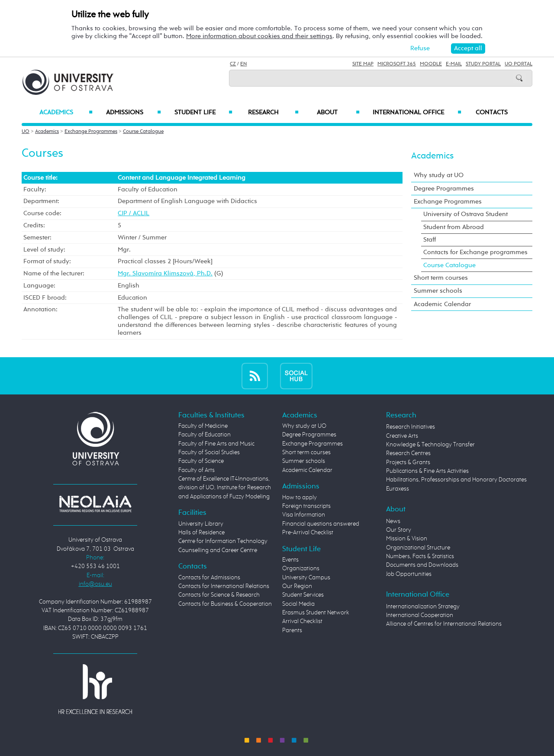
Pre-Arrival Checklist (308, 533)
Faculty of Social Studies (209, 452)
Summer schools (438, 291)
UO (26, 132)
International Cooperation (420, 615)
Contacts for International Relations (224, 586)
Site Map (363, 64)
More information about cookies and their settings (259, 36)
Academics (66, 113)
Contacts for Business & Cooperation (225, 604)
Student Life (203, 113)
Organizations (301, 569)
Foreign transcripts (306, 506)
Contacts (492, 113)
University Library (201, 524)
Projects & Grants (408, 462)
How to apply (300, 498)
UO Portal (519, 64)
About (338, 113)
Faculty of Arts (196, 470)
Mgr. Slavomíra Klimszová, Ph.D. (165, 273)
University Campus (306, 578)
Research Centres (408, 453)
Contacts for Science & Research (219, 595)
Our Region (297, 586)
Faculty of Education (205, 435)
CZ (233, 64)
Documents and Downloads (422, 565)
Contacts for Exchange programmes (475, 252)
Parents (292, 630)
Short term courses (441, 278)
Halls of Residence (201, 533)
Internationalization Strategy (423, 607)
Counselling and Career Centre (218, 550)
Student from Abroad (454, 227)
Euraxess (398, 489)
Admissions (134, 113)
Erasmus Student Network (316, 613)
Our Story (399, 530)
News (393, 521)
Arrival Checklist (302, 621)
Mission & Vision (407, 539)
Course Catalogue (143, 132)
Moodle (431, 64)
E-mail (454, 64)
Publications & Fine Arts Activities (427, 471)
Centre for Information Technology (223, 541)
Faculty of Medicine (203, 426)
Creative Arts (402, 436)
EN (243, 64)
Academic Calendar (442, 304)
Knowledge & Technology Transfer (430, 445)
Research (273, 113)
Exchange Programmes (91, 132)
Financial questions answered (321, 524)
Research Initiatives (411, 427)
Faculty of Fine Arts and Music (216, 444)
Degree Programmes (444, 189)
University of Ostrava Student (465, 214)
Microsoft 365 (397, 64)
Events (290, 560)
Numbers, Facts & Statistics (420, 556)
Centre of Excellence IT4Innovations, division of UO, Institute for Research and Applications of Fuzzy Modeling (225, 488)
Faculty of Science (201, 461)
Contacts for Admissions (209, 578)
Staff (430, 240)
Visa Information (304, 515)
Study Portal (483, 64)
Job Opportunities (409, 574)
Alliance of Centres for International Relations (444, 624)
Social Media (298, 604)
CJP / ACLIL (134, 213)
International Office (417, 113)
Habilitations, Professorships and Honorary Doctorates (456, 480)
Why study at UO (439, 175)
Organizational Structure (418, 548)
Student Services (303, 595)
